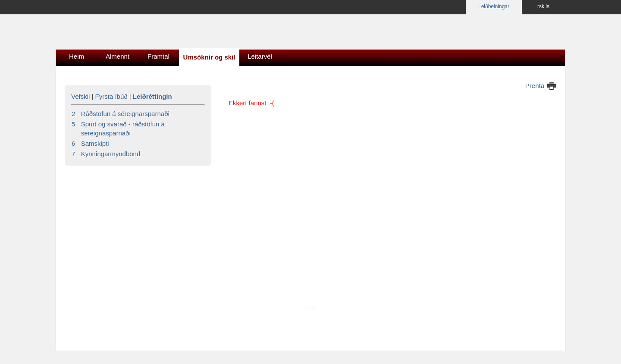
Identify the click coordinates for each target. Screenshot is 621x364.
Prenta (535, 86)
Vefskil (80, 96)
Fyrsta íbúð (111, 96)
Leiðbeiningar (494, 6)
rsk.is (543, 6)
